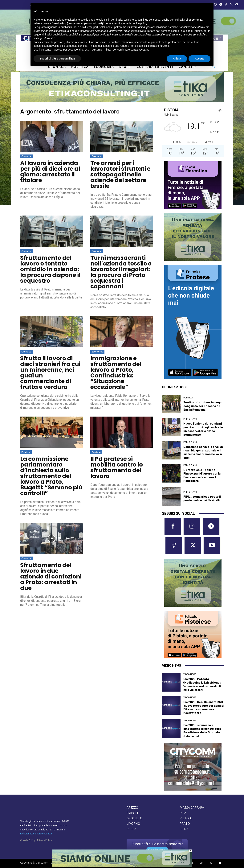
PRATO (185, 824)
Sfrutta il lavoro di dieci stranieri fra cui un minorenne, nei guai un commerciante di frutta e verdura (50, 373)
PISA (183, 813)
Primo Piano (190, 419)
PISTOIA (186, 818)
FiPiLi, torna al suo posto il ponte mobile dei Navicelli (202, 498)
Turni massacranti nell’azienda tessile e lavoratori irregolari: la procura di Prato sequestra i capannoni (121, 272)
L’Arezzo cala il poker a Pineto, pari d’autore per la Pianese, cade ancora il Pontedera (202, 475)
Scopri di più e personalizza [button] (57, 59)
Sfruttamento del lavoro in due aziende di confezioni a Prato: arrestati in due (51, 577)
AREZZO (132, 808)
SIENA (184, 829)
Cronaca (26, 156)
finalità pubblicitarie (56, 35)
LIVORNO (133, 824)
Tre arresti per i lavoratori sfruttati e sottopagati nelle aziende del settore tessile (120, 175)
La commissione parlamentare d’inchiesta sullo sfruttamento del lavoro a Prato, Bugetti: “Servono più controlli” (51, 476)
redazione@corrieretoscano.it (36, 834)
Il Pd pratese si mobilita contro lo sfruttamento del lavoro (117, 467)
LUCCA (131, 829)
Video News (190, 674)
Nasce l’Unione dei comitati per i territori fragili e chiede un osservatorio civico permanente (203, 429)
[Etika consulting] (122, 866)
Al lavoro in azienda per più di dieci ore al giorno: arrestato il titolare (50, 172)
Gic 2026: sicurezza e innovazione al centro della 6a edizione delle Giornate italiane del (202, 731)
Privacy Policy (45, 840)
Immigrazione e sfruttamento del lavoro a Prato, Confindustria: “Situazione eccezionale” (116, 373)
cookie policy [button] (139, 23)
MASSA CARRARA (192, 808)
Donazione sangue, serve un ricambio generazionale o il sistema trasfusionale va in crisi (203, 452)
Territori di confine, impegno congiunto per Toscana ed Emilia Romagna (203, 406)
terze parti (93, 27)
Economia (97, 352)
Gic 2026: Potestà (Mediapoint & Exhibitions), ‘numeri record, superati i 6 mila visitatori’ (202, 684)
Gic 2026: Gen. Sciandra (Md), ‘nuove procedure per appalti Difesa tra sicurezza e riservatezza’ (203, 707)
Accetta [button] (199, 59)
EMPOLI (132, 813)
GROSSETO (134, 818)
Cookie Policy (28, 840)
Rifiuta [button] (177, 59)
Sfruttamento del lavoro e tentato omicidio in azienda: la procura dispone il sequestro (50, 269)
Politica (26, 452)
